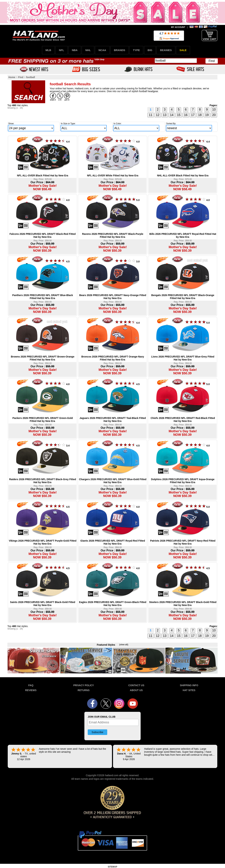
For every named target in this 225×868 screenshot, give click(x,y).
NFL (61, 50)
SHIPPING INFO (189, 685)
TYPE (136, 50)
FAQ (31, 685)
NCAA (102, 50)
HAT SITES (189, 690)
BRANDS (120, 50)
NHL (88, 50)
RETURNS (84, 690)
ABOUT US (136, 690)
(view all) (124, 645)
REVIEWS (31, 690)
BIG (150, 50)
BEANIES (166, 50)
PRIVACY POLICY (84, 685)
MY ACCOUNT (178, 27)
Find (212, 61)
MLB (48, 50)
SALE (183, 50)
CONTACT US (136, 685)
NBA (75, 50)
